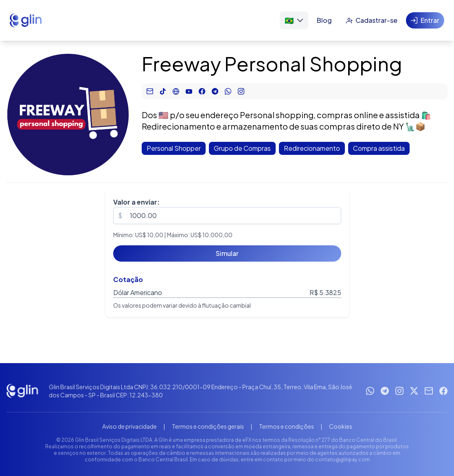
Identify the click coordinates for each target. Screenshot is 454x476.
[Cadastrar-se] (372, 20)
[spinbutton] (227, 216)
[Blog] (324, 20)
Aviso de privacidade (129, 426)
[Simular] (227, 253)
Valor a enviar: (136, 202)
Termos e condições (286, 426)
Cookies (341, 426)
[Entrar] (425, 20)
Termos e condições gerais (208, 426)
